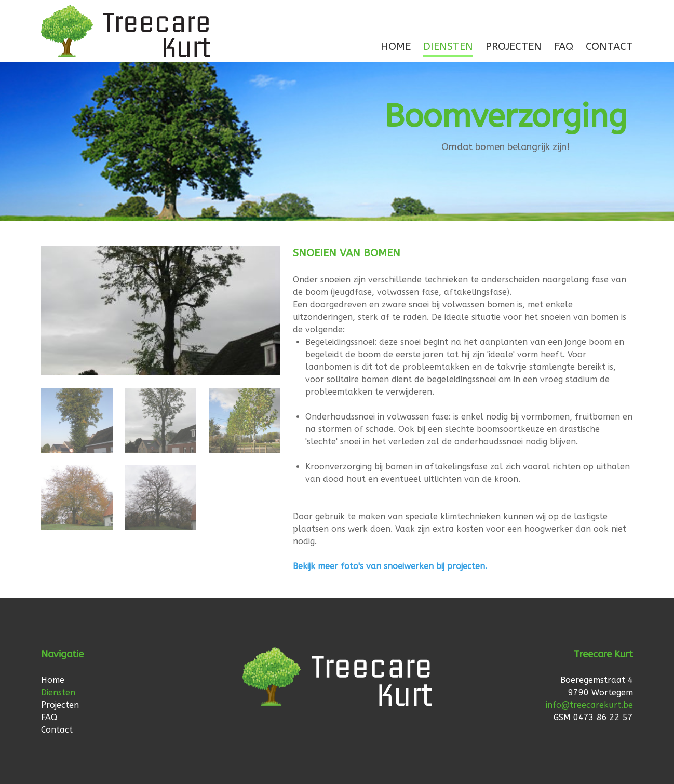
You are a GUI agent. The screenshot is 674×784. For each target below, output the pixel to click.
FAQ (564, 46)
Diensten (448, 46)
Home (396, 46)
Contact (609, 46)
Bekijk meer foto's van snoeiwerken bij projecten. (390, 566)
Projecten (514, 46)
